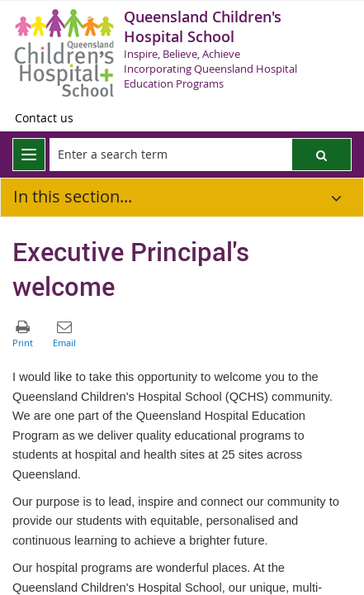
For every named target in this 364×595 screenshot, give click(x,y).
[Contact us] (44, 118)
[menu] (29, 155)
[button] (321, 155)
